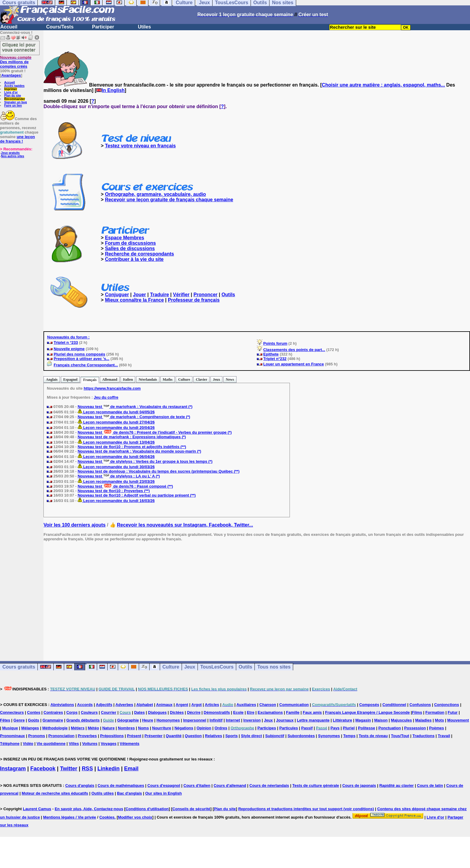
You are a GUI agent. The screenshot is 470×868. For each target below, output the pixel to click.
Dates (139, 712)
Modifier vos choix (135, 817)
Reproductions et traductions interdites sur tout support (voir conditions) (306, 809)
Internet (233, 720)
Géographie (128, 720)
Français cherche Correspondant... (86, 365)
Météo (94, 728)
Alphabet (145, 705)
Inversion (252, 720)
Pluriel (349, 728)
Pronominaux (12, 736)
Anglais (52, 379)
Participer (103, 27)
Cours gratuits (19, 667)
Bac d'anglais (129, 793)
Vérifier (181, 295)
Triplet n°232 (275, 359)
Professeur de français (194, 300)
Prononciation (61, 736)
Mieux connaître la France (134, 300)
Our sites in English (163, 793)
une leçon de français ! (17, 139)
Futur (452, 712)
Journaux (285, 720)
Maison (381, 720)
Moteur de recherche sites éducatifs (55, 793)
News (230, 379)
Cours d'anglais (80, 785)
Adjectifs (104, 705)
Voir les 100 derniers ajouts (74, 525)
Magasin (363, 720)
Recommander (15, 99)
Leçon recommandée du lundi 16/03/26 (116, 501)
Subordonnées (301, 736)
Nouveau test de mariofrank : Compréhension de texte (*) (134, 417)
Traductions (424, 736)
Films (417, 712)
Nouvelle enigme (69, 349)
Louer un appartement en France (293, 364)
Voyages (109, 744)
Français (90, 380)
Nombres (126, 728)
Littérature (342, 720)
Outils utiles (103, 793)
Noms (144, 728)
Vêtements (129, 744)
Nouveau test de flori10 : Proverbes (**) (114, 491)
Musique (10, 728)
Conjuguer (117, 295)
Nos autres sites (12, 156)
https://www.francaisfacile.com (112, 388)
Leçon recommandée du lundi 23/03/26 (116, 481)
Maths (168, 379)
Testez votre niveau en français (140, 146)
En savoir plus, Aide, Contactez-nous (89, 809)
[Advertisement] (257, 597)
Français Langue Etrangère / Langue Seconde (367, 712)
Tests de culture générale (316, 785)
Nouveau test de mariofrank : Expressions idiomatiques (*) (132, 437)
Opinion (204, 728)
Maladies (423, 720)
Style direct (251, 736)
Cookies (107, 817)
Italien (128, 379)
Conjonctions (446, 705)
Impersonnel (195, 720)
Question (193, 736)
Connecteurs (12, 712)
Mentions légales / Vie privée (70, 817)
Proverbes (87, 736)
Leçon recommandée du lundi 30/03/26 (116, 467)
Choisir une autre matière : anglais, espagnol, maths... (384, 85)
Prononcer (206, 295)
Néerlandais (148, 379)
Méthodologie (55, 728)
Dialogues (157, 712)
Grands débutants (83, 720)
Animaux (164, 705)
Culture (184, 379)
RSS (87, 769)
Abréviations (62, 705)
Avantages (11, 75)
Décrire (194, 712)
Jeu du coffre (106, 397)
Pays (335, 728)
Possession (415, 728)
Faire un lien (13, 106)
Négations (184, 728)
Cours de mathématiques (121, 785)
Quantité (174, 736)
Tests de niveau (373, 736)
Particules (289, 728)
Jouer (140, 295)
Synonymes (329, 736)
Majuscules (401, 720)
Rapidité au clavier (396, 785)
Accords (85, 705)
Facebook (43, 769)
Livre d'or (11, 92)
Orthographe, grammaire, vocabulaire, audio (155, 194)
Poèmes (436, 728)
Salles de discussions (130, 248)
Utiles (144, 27)
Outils (228, 295)
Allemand (110, 379)
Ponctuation (390, 728)
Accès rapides (14, 86)
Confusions (420, 705)
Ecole (238, 712)
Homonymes (168, 720)
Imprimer (11, 89)
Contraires (53, 712)
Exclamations (270, 712)
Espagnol (70, 379)
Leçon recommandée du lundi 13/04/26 (116, 442)
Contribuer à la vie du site (134, 259)
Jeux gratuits (10, 153)
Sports (232, 736)
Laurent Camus (37, 809)
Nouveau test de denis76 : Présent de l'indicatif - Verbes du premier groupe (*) (155, 432)
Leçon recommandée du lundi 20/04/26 (116, 428)
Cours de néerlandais (269, 785)
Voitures (90, 744)
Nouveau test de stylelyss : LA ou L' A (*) (119, 476)
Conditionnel (394, 705)
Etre (250, 712)
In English (113, 90)
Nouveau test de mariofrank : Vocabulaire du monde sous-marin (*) (139, 451)
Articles (212, 705)
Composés (369, 705)
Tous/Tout (400, 736)
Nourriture (162, 728)
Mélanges (30, 728)
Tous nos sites (274, 667)
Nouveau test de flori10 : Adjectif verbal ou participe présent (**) (137, 495)
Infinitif (216, 720)
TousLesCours (217, 667)
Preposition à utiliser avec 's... (82, 359)
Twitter (69, 769)
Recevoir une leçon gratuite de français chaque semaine (169, 200)
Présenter (153, 736)
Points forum (275, 343)
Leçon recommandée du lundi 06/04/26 (116, 457)
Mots (439, 720)
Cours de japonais (359, 785)
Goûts (34, 720)
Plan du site (13, 96)
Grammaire (53, 720)
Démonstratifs (217, 712)
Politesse (366, 728)
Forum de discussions (130, 243)
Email (131, 769)
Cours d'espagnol (164, 785)
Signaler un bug (16, 102)
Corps (72, 712)
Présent (134, 736)
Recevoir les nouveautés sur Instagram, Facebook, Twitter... (185, 525)
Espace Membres (125, 238)
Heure (148, 720)
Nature (108, 728)
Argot (196, 705)
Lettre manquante (313, 720)
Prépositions (112, 736)
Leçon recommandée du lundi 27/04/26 (116, 422)
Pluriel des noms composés (79, 354)
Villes (74, 744)
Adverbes (124, 705)
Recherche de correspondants (139, 254)
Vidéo (28, 744)
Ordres (221, 728)
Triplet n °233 (66, 342)
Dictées (177, 712)
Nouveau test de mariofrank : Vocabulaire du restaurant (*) (135, 407)
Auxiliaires (246, 705)
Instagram (13, 769)
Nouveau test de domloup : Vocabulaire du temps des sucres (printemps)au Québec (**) (159, 471)
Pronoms (37, 736)
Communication (294, 705)
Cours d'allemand (230, 785)
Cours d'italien (197, 785)
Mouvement (458, 720)
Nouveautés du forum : (68, 337)
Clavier (201, 379)
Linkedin (109, 769)
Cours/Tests (60, 27)
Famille (293, 712)
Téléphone (10, 744)
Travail (444, 736)
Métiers (78, 728)
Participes (267, 728)
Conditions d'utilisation (147, 809)
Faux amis (312, 712)
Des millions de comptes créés (16, 62)
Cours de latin (430, 785)
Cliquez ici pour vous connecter (19, 47)
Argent (182, 705)
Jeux (216, 379)
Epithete (271, 354)
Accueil (9, 27)
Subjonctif (275, 736)
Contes (34, 712)
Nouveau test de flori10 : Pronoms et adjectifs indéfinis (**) (132, 447)
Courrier (109, 712)
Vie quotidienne (51, 744)
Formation (435, 712)
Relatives (214, 736)
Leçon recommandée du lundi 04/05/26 (116, 412)
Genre (19, 720)
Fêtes (5, 720)
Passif (307, 728)
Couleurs (89, 712)
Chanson (268, 705)
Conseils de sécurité (191, 809)
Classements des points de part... (294, 350)
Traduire (159, 295)
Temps (349, 736)
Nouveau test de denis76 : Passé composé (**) (125, 486)
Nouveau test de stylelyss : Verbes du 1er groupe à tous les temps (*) (145, 461)
